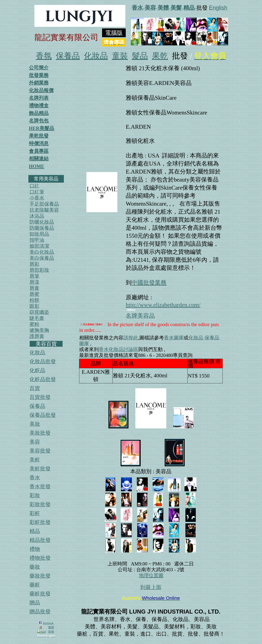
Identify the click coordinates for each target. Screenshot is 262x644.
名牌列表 (39, 98)
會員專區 (39, 151)
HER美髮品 (42, 128)
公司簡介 (39, 68)
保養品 (68, 56)
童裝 (120, 56)
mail (41, 632)
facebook (48, 623)
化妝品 (96, 56)
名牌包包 (39, 121)
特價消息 (39, 143)
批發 (51, 632)
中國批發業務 (149, 283)
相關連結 (39, 159)
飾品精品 (39, 113)
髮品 (140, 56)
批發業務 (39, 75)
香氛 (44, 56)
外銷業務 (39, 83)
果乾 (160, 56)
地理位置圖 (151, 575)
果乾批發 (39, 136)
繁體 (51, 628)
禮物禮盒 (39, 106)
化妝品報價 (41, 90)
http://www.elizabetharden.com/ (163, 305)
